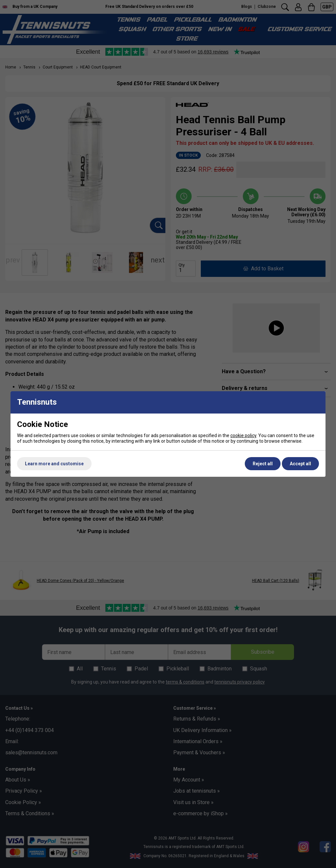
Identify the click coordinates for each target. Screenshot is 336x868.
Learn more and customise (54, 464)
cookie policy (243, 435)
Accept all (300, 464)
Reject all (263, 464)
